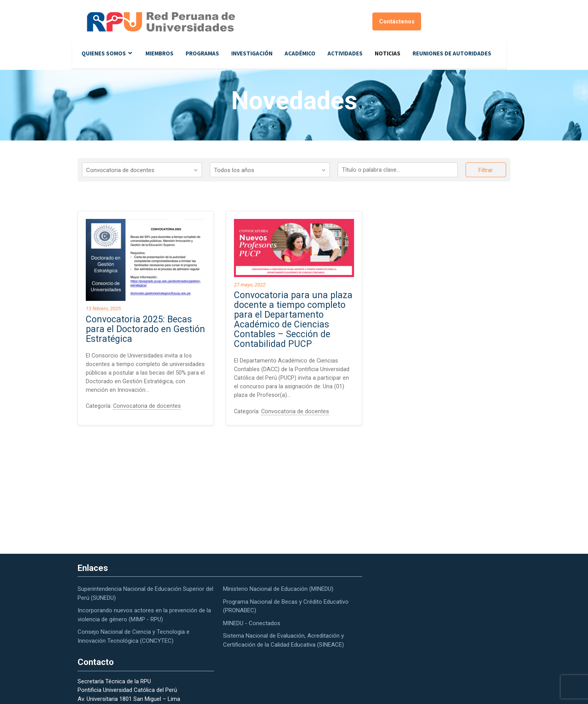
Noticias (388, 53)
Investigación (252, 53)
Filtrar (486, 170)
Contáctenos (397, 21)
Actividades (345, 53)
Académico (300, 53)
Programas (202, 53)
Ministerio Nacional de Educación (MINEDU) (278, 589)
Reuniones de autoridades (452, 53)
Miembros (159, 53)
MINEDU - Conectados (252, 623)
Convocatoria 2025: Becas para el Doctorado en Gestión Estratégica (145, 329)
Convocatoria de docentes (148, 407)
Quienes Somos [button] (104, 53)
